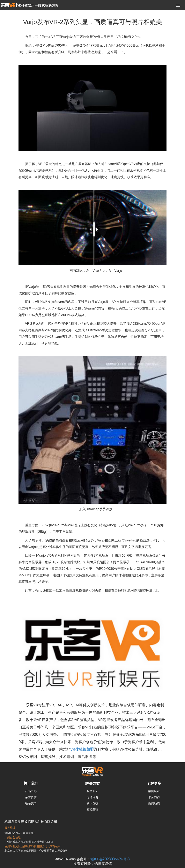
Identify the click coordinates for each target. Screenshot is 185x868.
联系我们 (31, 803)
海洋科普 (92, 797)
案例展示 (154, 791)
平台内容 (154, 797)
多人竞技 (92, 803)
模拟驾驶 (92, 809)
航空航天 (92, 791)
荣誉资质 (31, 797)
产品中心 (31, 791)
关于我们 (31, 783)
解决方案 (92, 783)
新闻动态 (154, 803)
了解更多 (154, 783)
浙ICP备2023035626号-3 (110, 859)
